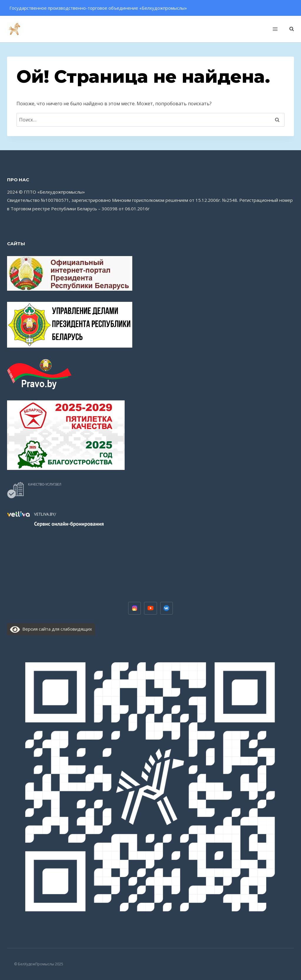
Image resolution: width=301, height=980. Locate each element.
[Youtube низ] (150, 608)
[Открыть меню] (275, 29)
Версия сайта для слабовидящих (51, 629)
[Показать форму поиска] (289, 29)
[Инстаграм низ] (135, 608)
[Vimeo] (167, 608)
